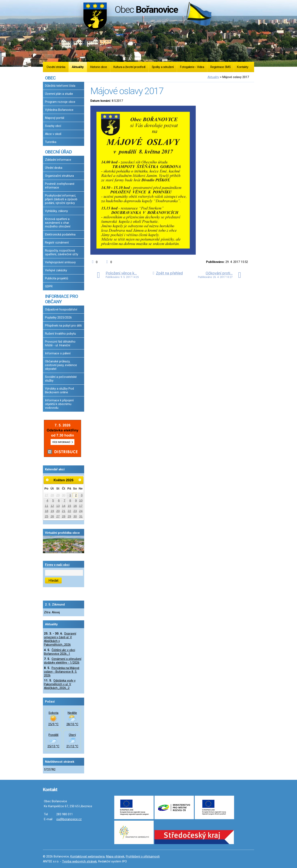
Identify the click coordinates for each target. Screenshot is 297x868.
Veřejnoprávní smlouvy (60, 262)
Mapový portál (55, 118)
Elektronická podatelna (60, 234)
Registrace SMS (220, 67)
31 (81, 516)
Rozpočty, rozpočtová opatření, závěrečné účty (62, 252)
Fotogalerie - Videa (192, 67)
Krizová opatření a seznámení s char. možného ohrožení (58, 223)
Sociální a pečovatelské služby (61, 379)
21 (64, 511)
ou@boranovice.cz (69, 819)
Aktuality (78, 67)
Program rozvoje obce (60, 102)
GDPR (49, 286)
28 (52, 495)
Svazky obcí (53, 126)
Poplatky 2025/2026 (58, 317)
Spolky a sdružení (163, 67)
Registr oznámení (57, 242)
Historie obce (99, 67)
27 (47, 495)
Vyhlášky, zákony (56, 211)
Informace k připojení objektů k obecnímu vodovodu (59, 404)
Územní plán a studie (59, 94)
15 (69, 506)
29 (58, 495)
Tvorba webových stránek (79, 861)
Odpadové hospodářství (61, 309)
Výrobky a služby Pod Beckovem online (59, 390)
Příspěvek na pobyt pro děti (63, 326)
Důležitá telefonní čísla (60, 86)
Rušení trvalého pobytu (60, 334)
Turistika (51, 142)
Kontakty (243, 67)
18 (47, 511)
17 (81, 506)
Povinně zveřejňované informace (60, 186)
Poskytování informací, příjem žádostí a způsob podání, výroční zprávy (61, 199)
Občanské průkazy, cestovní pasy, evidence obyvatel (61, 365)
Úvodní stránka (56, 67)
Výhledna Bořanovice (59, 110)
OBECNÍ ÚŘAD (58, 152)
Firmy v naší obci (57, 565)
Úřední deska (54, 168)
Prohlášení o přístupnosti (143, 856)
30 (64, 495)
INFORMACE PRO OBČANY (61, 299)
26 (52, 516)
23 (75, 511)
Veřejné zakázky (56, 270)
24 (81, 511)
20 (58, 511)
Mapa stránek (115, 856)
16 (75, 506)
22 (69, 511)
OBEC (50, 78)
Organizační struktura (59, 176)
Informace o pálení (58, 353)
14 (64, 506)
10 (81, 500)
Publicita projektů (57, 278)
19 (52, 511)
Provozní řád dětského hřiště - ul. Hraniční (60, 343)
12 (52, 506)
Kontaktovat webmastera (87, 856)
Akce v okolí (53, 134)
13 (58, 506)
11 (47, 506)
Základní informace (58, 160)
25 (47, 516)
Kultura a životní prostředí (129, 67)
